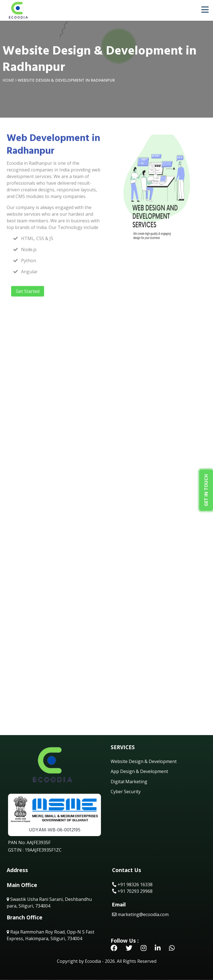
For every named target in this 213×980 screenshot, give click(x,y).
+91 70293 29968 (132, 891)
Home (8, 80)
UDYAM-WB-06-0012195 (55, 830)
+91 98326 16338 (132, 885)
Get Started (28, 293)
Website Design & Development (144, 761)
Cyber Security (126, 792)
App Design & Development (139, 771)
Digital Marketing (129, 782)
